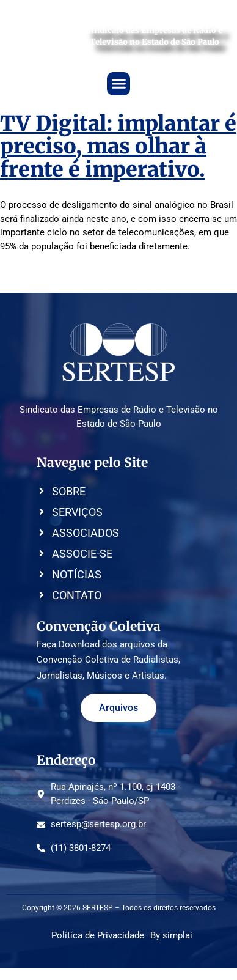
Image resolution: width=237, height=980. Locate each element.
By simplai (171, 935)
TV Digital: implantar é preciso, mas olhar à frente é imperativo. (118, 146)
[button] (119, 84)
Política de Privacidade (98, 935)
